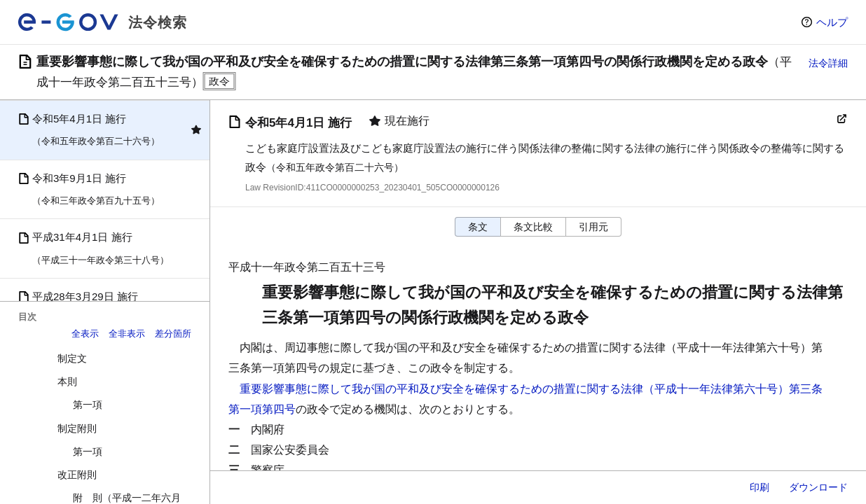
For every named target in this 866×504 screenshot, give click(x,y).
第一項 (88, 405)
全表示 (85, 334)
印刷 (760, 487)
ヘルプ (832, 22)
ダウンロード (818, 487)
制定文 (72, 358)
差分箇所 (173, 334)
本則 (67, 381)
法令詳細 (828, 63)
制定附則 (77, 428)
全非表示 (127, 334)
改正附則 (77, 475)
